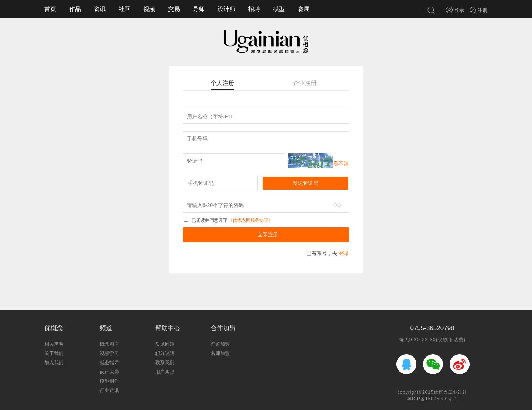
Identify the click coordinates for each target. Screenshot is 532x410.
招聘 (254, 9)
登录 (455, 10)
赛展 (304, 9)
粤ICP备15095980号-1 (432, 399)
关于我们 (54, 353)
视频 (149, 9)
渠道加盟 (220, 344)
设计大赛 (109, 372)
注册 (479, 10)
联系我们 (165, 362)
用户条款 (165, 372)
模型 (279, 9)
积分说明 (165, 353)
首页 (50, 9)
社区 (125, 9)
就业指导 (109, 362)
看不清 (341, 163)
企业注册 (305, 83)
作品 (75, 9)
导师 (199, 9)
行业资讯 (109, 390)
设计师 (226, 9)
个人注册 (222, 83)
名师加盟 (220, 353)
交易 (174, 9)
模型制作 (109, 381)
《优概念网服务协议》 (250, 220)
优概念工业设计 (451, 392)
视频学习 (109, 353)
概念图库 (109, 344)
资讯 (100, 9)
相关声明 (54, 344)
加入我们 (54, 362)
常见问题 (165, 344)
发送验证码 (306, 183)
